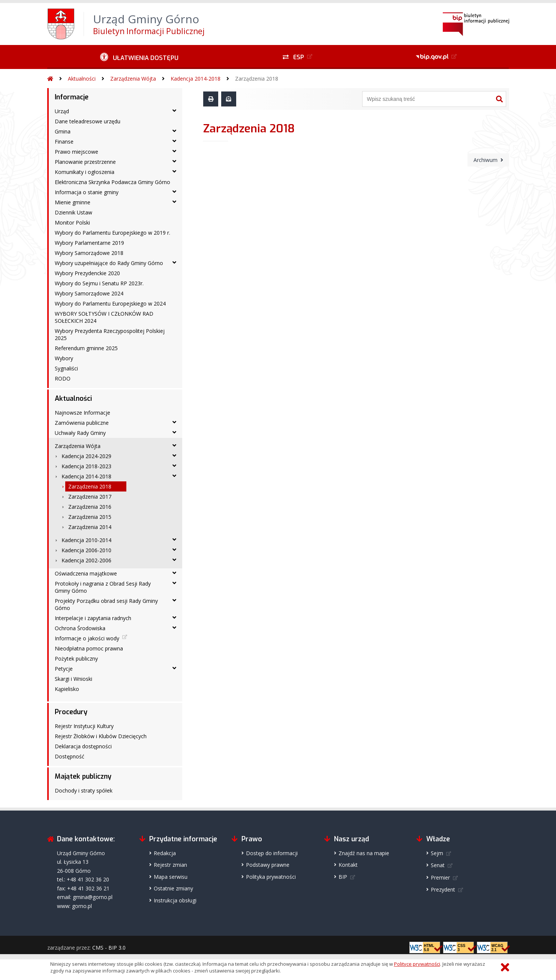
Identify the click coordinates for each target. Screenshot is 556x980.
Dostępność (70, 756)
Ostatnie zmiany (173, 888)
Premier (440, 877)
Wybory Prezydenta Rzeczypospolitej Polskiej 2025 (110, 334)
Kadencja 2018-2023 (86, 466)
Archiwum (486, 160)
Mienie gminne (73, 202)
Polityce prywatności (417, 964)
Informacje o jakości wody (87, 638)
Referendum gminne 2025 (86, 348)
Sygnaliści (66, 368)
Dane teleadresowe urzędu (88, 121)
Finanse (64, 142)
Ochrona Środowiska (80, 628)
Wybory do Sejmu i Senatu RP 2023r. (99, 283)
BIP (343, 877)
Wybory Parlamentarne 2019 (89, 243)
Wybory (64, 358)
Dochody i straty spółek (84, 790)
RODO (63, 378)
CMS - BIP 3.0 (109, 948)
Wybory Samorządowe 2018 (89, 253)
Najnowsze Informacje (82, 413)
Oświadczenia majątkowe (86, 573)
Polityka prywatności (271, 877)
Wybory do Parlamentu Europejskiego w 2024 (110, 303)
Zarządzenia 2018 (257, 79)
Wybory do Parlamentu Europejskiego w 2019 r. (112, 233)
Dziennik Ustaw (73, 212)
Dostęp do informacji (272, 853)
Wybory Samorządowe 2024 (89, 293)
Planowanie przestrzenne (85, 162)
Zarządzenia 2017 (90, 497)
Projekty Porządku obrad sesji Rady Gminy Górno (106, 604)
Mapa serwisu (171, 877)
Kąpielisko (67, 689)
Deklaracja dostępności (83, 746)
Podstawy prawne (268, 865)
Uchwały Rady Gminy (80, 433)
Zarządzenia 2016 (90, 507)
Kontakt (348, 865)
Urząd (62, 111)
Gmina (63, 131)
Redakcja (165, 853)
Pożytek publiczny (76, 659)
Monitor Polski (72, 223)
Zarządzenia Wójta (133, 79)
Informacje (72, 97)
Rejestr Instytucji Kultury (84, 726)
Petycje (64, 669)
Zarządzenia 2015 (90, 517)
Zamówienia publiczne (82, 423)
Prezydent (443, 889)
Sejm (437, 853)
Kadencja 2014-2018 (196, 79)
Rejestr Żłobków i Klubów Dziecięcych (101, 736)
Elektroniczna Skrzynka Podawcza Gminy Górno (112, 182)
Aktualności (82, 79)
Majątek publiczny (83, 776)
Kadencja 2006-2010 (86, 550)
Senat (438, 865)
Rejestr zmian (170, 865)
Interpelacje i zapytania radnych (93, 618)
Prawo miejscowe (76, 152)
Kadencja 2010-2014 (86, 540)
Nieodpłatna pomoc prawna (89, 648)
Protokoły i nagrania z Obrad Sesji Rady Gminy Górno (103, 587)
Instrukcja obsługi (175, 900)
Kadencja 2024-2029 (86, 456)
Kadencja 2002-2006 (86, 560)
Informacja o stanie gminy (87, 192)
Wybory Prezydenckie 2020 (87, 273)
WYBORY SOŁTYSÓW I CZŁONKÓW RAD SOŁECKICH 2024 (104, 317)
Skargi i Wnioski (73, 679)
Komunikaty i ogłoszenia (85, 172)
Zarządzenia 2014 (90, 527)
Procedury (71, 712)
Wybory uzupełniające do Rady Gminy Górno (109, 263)
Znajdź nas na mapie (364, 853)
